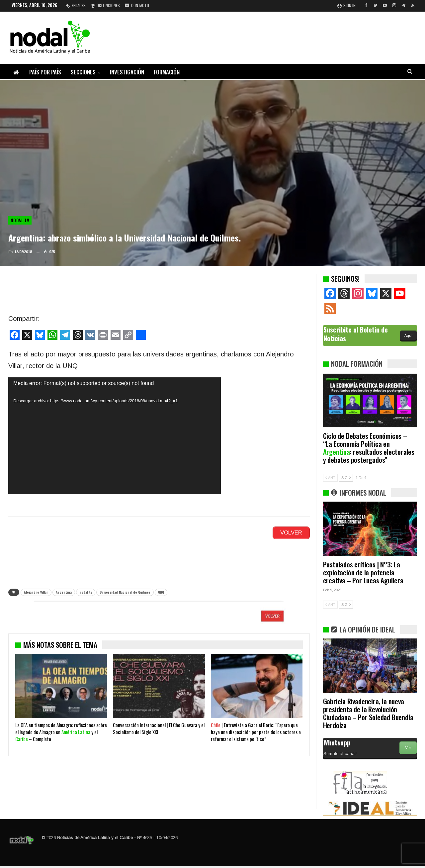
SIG (346, 478)
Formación (167, 72)
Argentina (64, 592)
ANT (330, 478)
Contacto (137, 5)
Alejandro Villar (36, 592)
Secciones (83, 72)
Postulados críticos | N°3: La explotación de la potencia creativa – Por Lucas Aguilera (363, 572)
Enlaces (76, 5)
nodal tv (86, 592)
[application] (115, 436)
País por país (45, 72)
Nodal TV (20, 220)
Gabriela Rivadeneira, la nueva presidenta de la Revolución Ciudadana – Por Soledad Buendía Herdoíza (368, 713)
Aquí (408, 336)
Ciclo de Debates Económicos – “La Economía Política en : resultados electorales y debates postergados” (369, 448)
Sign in (346, 5)
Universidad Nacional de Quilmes (125, 592)
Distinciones (105, 5)
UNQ (161, 592)
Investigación (127, 72)
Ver (408, 748)
